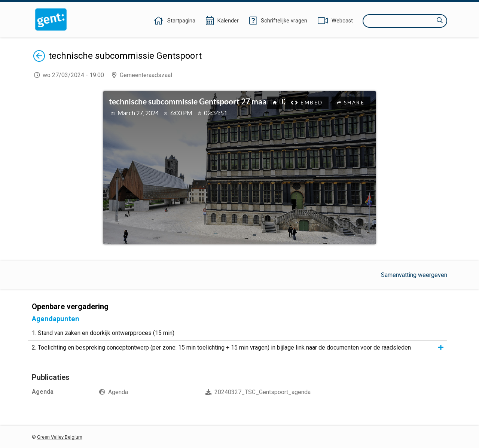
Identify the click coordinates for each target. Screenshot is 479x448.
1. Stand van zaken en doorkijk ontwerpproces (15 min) (103, 333)
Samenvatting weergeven (414, 275)
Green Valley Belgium (60, 437)
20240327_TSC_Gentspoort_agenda (263, 392)
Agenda (118, 392)
